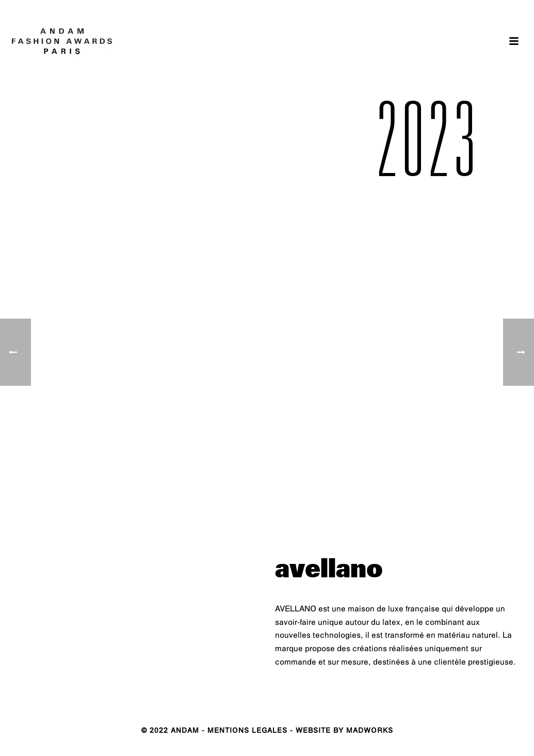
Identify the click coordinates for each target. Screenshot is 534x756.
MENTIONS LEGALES (247, 731)
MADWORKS (370, 731)
